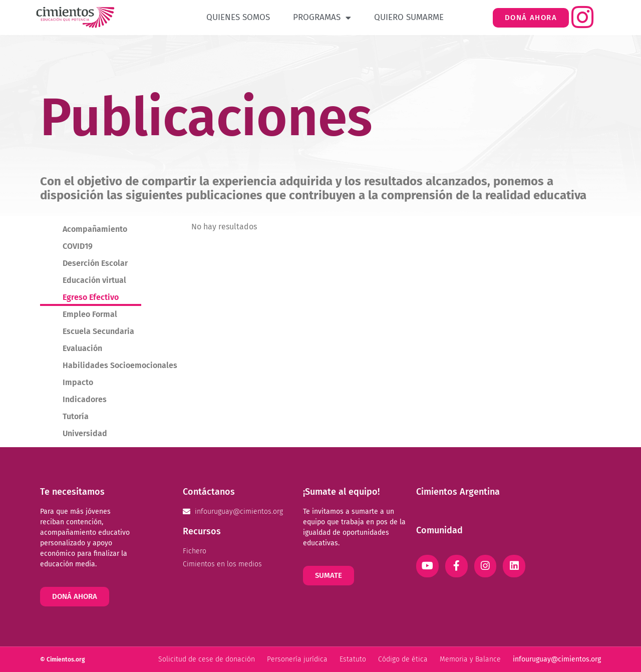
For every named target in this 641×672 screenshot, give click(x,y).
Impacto (78, 382)
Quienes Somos (238, 17)
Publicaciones (206, 117)
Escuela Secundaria (98, 331)
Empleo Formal (90, 314)
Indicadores (85, 399)
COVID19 (78, 246)
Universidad (85, 433)
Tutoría (76, 416)
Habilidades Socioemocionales (120, 365)
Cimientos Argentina (458, 492)
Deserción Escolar (95, 263)
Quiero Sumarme (409, 17)
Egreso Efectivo (91, 297)
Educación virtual (94, 280)
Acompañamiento (95, 229)
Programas (322, 18)
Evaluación (82, 348)
